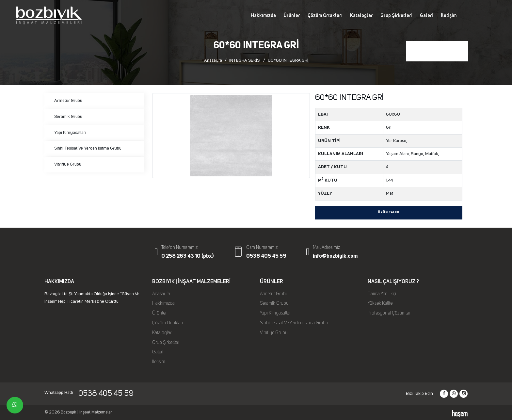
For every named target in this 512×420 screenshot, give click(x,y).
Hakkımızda (263, 16)
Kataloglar (361, 16)
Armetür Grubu (68, 101)
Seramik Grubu (68, 117)
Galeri (427, 16)
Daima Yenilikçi (382, 294)
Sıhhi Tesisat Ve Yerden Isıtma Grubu (88, 148)
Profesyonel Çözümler (389, 313)
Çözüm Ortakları (325, 16)
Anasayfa (213, 60)
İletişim (449, 16)
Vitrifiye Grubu (68, 164)
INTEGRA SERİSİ (245, 60)
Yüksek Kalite (380, 303)
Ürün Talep (389, 212)
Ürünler (292, 16)
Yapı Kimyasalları (70, 133)
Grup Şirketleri (396, 16)
